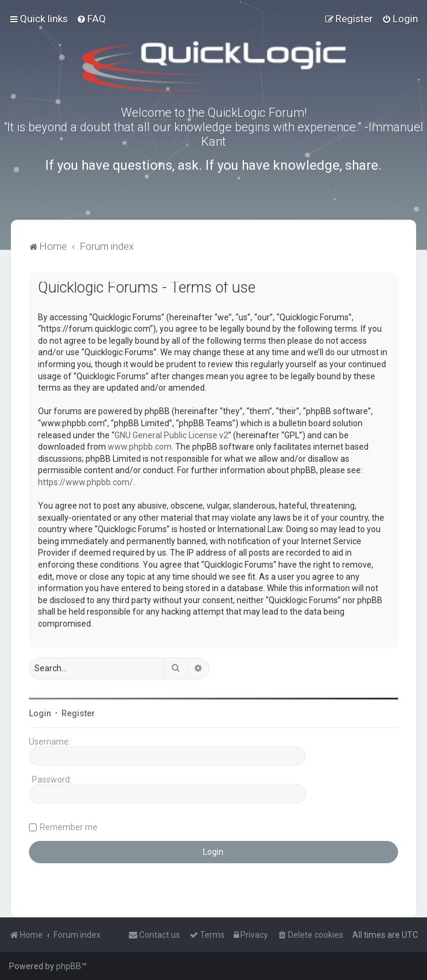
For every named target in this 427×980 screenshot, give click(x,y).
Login (40, 713)
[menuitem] (91, 19)
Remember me (69, 827)
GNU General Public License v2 (171, 435)
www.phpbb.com (140, 447)
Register (78, 713)
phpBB (69, 966)
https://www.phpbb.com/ (86, 482)
